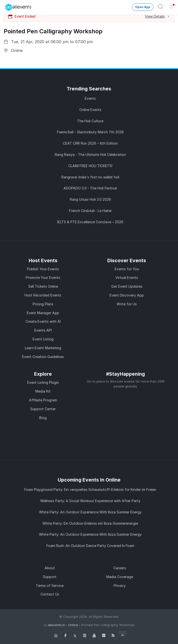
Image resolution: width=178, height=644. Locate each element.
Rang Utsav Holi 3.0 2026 (90, 199)
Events (90, 98)
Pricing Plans (43, 304)
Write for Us (127, 304)
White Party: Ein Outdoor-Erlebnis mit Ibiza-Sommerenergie (90, 523)
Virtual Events (127, 278)
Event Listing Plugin (43, 382)
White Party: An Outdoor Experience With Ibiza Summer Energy (90, 512)
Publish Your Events (43, 269)
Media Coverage (120, 577)
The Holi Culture (90, 121)
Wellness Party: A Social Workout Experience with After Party (90, 501)
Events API (43, 330)
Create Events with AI (43, 321)
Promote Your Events (43, 278)
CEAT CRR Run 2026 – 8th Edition (90, 143)
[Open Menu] (171, 7)
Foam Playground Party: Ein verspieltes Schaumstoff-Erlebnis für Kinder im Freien (90, 489)
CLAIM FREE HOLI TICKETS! (90, 166)
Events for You (127, 269)
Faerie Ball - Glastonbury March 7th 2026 (90, 132)
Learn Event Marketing (43, 348)
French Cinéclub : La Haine (90, 211)
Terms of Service (50, 586)
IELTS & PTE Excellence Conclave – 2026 (90, 222)
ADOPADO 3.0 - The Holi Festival (90, 188)
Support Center (43, 409)
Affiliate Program (43, 400)
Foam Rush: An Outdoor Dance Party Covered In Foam (90, 546)
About (50, 568)
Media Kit (43, 391)
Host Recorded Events (43, 295)
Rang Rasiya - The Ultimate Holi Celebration (90, 155)
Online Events (90, 110)
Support (50, 577)
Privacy (120, 586)
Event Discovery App (127, 295)
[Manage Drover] (6, 6)
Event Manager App (43, 313)
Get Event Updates (127, 286)
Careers (120, 568)
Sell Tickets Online (43, 286)
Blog (43, 418)
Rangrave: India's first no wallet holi (90, 177)
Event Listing (43, 339)
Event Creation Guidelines (43, 357)
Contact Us (50, 594)
